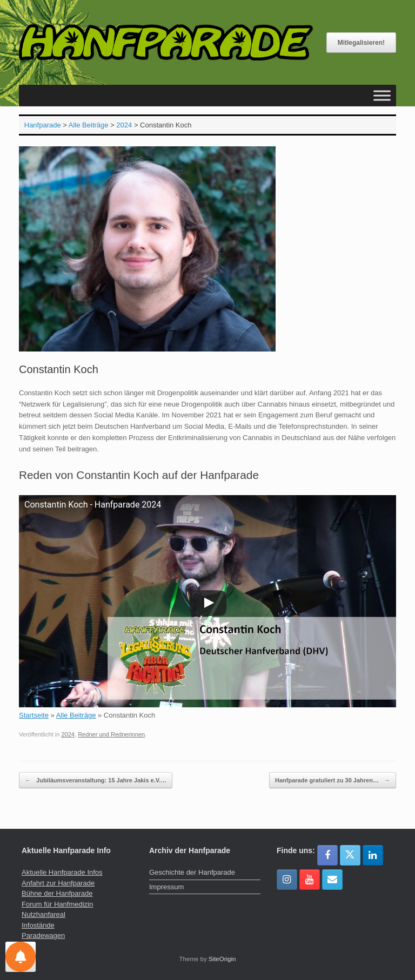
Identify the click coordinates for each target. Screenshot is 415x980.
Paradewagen (43, 935)
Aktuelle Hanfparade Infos (62, 872)
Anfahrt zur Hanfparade (58, 883)
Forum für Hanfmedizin (57, 904)
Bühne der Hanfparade (57, 893)
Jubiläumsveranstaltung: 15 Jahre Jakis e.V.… (96, 780)
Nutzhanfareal (43, 914)
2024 (68, 734)
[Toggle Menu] (382, 96)
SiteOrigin (222, 959)
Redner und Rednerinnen (111, 734)
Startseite (34, 715)
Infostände (38, 925)
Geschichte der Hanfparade (192, 872)
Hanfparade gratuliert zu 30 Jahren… (333, 780)
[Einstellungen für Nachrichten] (21, 957)
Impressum (166, 887)
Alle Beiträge (76, 715)
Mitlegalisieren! (361, 43)
